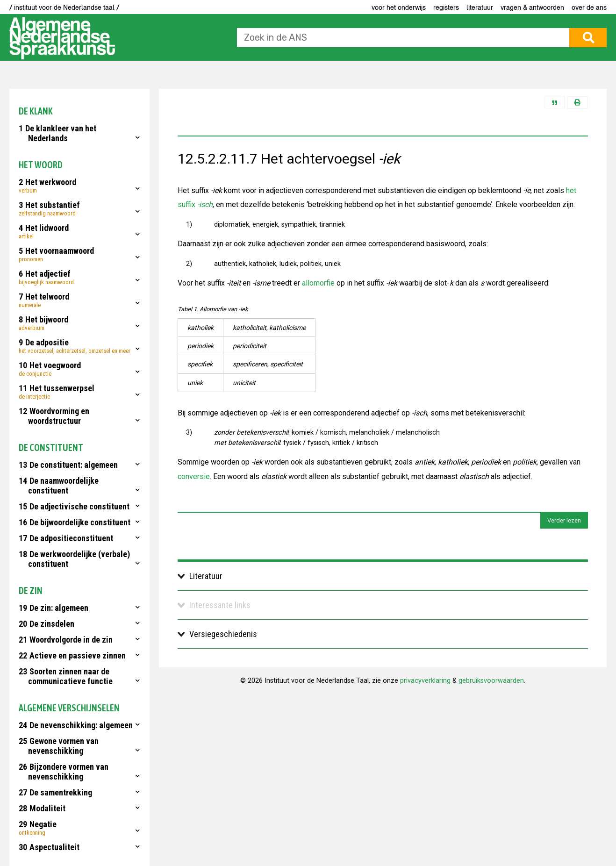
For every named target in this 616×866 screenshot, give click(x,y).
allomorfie (318, 283)
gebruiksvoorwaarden (491, 681)
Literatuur (480, 7)
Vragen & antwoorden (532, 7)
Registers (446, 7)
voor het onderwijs (399, 7)
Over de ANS (589, 7)
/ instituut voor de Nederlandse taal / (64, 7)
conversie (194, 476)
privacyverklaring (425, 681)
